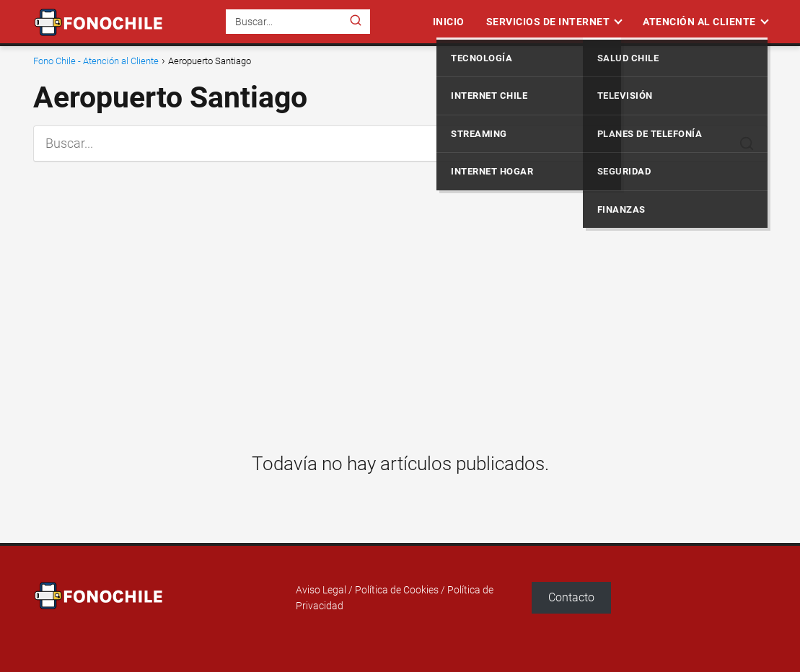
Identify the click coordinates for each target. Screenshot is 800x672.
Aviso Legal (321, 590)
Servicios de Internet (548, 22)
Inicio (449, 22)
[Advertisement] (400, 296)
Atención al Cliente (699, 22)
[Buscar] (356, 21)
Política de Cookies (397, 590)
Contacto (571, 597)
